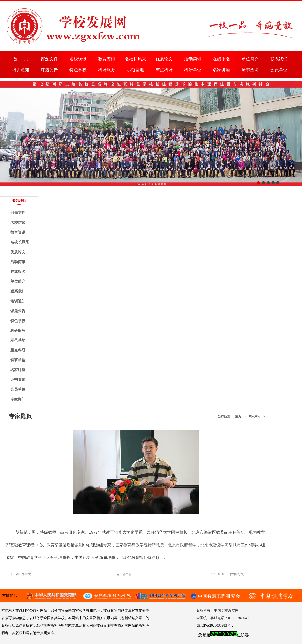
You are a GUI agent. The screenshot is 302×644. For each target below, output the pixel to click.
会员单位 (279, 70)
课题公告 (49, 70)
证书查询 (250, 70)
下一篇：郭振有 (121, 574)
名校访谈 (78, 59)
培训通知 (21, 70)
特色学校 (78, 70)
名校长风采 (136, 59)
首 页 (21, 59)
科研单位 (193, 70)
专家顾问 (18, 399)
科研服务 (107, 70)
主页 (238, 416)
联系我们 (279, 59)
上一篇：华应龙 (20, 574)
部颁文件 (49, 59)
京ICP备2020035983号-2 (215, 625)
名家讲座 (221, 70)
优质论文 (164, 59)
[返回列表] (237, 574)
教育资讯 (107, 59)
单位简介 (250, 59)
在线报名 (221, 59)
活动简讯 (193, 59)
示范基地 (135, 70)
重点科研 (164, 70)
